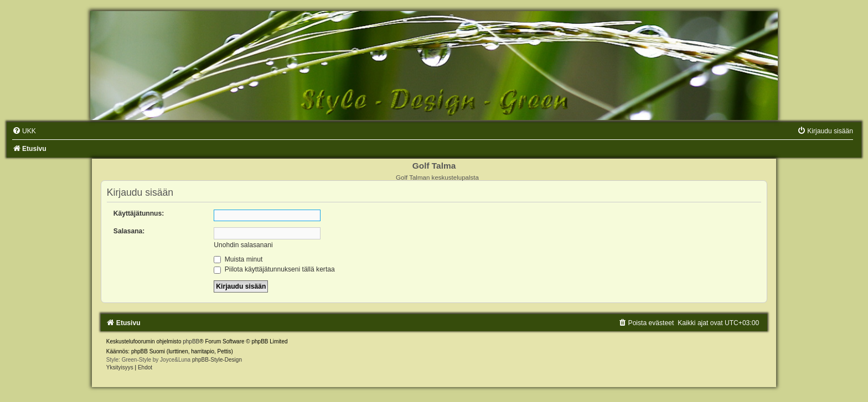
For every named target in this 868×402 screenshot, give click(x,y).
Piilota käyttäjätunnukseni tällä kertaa (274, 269)
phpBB (191, 341)
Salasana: (129, 231)
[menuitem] (24, 131)
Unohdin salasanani (243, 245)
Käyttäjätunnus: (139, 213)
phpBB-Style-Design (217, 360)
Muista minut (238, 259)
